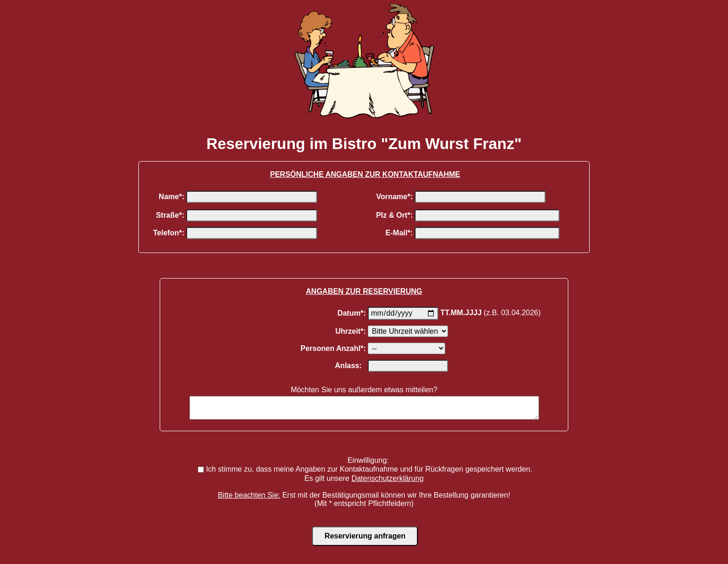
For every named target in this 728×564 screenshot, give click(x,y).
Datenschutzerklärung (388, 483)
